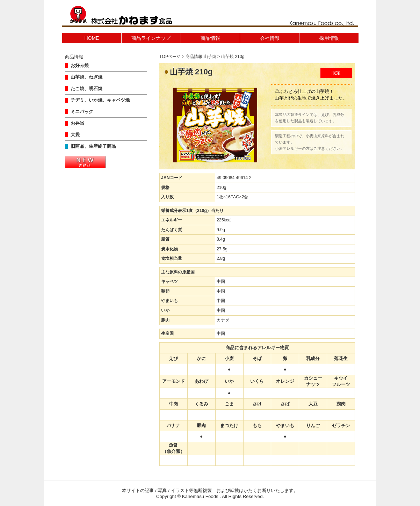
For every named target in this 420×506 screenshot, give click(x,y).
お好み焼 (80, 66)
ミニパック (82, 112)
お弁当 (77, 123)
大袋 (75, 135)
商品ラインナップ (151, 38)
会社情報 (270, 38)
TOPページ (170, 57)
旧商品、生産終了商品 (93, 146)
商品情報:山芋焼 (201, 57)
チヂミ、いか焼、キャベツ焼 (100, 100)
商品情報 (210, 38)
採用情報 (329, 38)
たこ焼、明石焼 (86, 89)
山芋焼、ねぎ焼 (86, 77)
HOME (92, 38)
